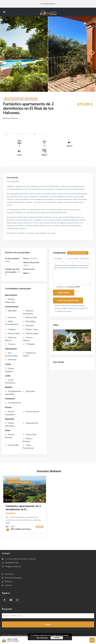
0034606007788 (47, 4)
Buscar (48, 624)
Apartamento (31, 99)
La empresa (9, 574)
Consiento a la (68, 287)
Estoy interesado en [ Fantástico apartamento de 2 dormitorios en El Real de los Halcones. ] (72, 274)
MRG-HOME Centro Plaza (21, 529)
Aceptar (57, 638)
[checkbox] (54, 287)
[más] (8, 523)
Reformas (8, 582)
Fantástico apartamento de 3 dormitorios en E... (23, 508)
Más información (42, 638)
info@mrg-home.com (13, 567)
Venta (20, 99)
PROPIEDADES (11, 99)
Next (93, 54)
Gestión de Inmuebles (13, 578)
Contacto (8, 585)
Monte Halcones (12, 118)
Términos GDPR (74, 287)
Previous (2, 54)
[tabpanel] (24, 54)
